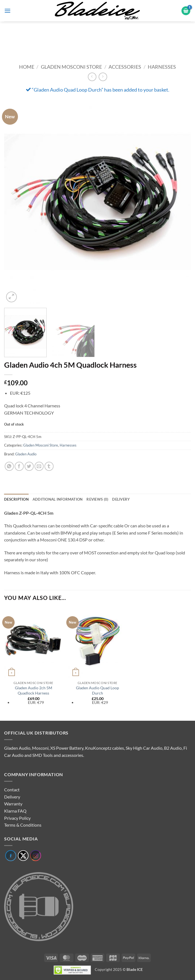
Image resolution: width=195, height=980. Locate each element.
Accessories (125, 67)
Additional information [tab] (58, 499)
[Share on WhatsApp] (9, 466)
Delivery (12, 797)
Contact (12, 790)
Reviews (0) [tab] (97, 499)
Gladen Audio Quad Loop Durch (97, 690)
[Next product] (92, 77)
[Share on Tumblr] (49, 466)
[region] (97, 39)
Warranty (13, 804)
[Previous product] (103, 77)
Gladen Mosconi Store (71, 67)
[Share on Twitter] (29, 466)
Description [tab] (16, 499)
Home (27, 67)
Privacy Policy (17, 818)
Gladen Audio (26, 454)
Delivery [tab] (121, 499)
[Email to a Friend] (39, 466)
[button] (7, 11)
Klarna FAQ (15, 811)
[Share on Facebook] (19, 466)
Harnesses (162, 67)
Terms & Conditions (23, 825)
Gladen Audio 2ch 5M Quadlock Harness (34, 690)
